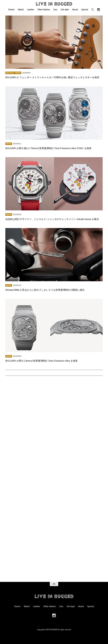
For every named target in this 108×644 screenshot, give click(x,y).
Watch (21, 9)
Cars (55, 9)
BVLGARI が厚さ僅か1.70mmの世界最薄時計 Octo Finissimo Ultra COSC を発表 (48, 148)
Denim (11, 9)
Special (85, 9)
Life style (65, 9)
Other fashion (44, 9)
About (75, 9)
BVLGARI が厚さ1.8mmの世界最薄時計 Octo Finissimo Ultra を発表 (41, 361)
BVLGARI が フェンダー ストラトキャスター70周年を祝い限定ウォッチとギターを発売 (52, 77)
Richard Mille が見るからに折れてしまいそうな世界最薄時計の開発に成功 (45, 290)
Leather (31, 9)
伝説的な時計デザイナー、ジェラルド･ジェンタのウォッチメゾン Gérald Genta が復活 (52, 219)
